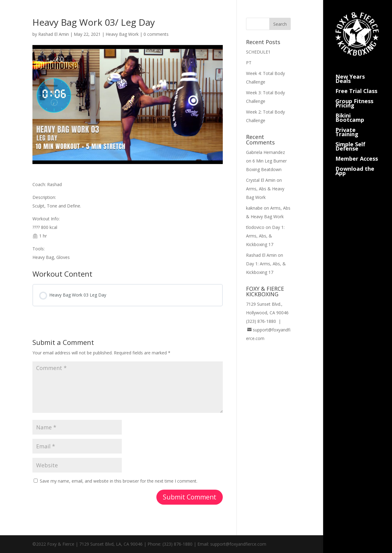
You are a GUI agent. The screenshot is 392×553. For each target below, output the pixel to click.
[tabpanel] (128, 221)
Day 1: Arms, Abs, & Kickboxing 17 (265, 236)
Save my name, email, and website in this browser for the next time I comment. (119, 481)
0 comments (156, 34)
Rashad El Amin (54, 34)
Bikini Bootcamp (350, 110)
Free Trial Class (356, 84)
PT (249, 63)
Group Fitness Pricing (354, 96)
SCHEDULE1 (258, 52)
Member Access (357, 151)
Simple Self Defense (350, 139)
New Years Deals (350, 71)
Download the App (355, 164)
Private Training (347, 125)
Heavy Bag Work (122, 34)
